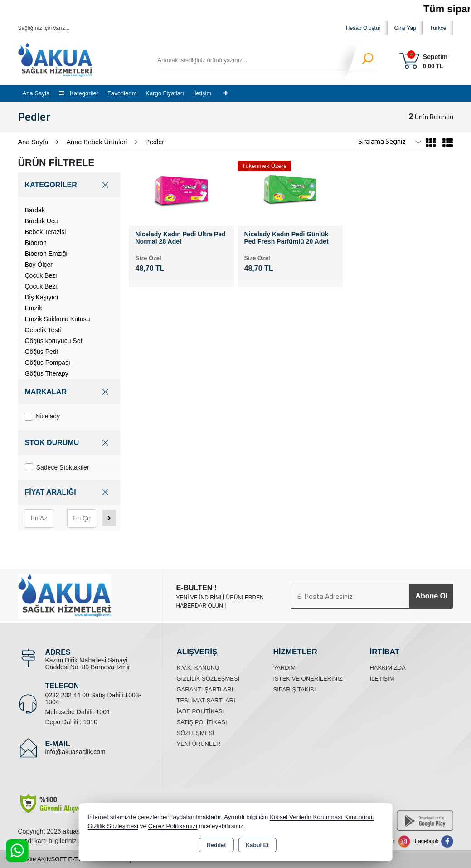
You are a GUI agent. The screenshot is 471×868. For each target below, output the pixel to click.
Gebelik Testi (43, 330)
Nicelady (43, 417)
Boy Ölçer (39, 265)
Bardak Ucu (41, 221)
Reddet (216, 845)
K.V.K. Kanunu (198, 668)
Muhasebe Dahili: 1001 (78, 712)
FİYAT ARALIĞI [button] (69, 492)
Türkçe (438, 28)
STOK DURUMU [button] (69, 443)
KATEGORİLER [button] (69, 185)
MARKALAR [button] (69, 392)
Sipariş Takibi (294, 689)
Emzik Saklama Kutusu (58, 319)
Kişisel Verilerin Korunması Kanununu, (322, 817)
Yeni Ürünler (198, 744)
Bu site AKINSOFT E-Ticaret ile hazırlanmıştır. (78, 859)
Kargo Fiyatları (165, 93)
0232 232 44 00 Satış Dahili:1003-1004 (93, 699)
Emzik (34, 308)
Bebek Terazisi (46, 232)
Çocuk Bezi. (42, 286)
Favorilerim (122, 93)
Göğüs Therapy (47, 373)
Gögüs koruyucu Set (54, 341)
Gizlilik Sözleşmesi (208, 679)
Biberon (36, 243)
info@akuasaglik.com (75, 752)
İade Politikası (200, 711)
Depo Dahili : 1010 (71, 722)
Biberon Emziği (46, 254)
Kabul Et (257, 845)
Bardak (35, 210)
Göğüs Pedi (41, 352)
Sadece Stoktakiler (57, 467)
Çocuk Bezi (41, 275)
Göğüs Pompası (48, 363)
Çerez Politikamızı (173, 826)
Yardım (284, 668)
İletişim (202, 93)
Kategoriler (79, 93)
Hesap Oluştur (363, 28)
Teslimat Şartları (206, 700)
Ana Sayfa (36, 93)
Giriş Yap (405, 28)
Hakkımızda (387, 668)
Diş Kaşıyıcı (42, 297)
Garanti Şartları (205, 689)
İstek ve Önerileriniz (308, 679)
